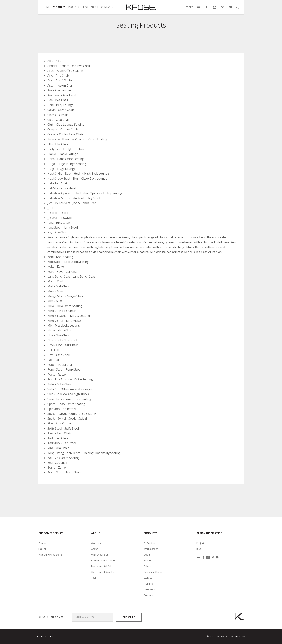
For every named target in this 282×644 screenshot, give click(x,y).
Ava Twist (54, 95)
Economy (54, 139)
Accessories (150, 589)
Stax (50, 423)
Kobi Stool (54, 262)
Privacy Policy (44, 636)
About (94, 549)
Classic (52, 115)
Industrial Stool (58, 198)
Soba (51, 384)
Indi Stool (54, 188)
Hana (51, 159)
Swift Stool (55, 428)
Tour (94, 578)
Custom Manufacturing (104, 560)
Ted (50, 438)
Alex (50, 61)
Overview (96, 543)
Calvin (52, 110)
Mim (50, 301)
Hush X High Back (59, 174)
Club (51, 125)
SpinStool (54, 409)
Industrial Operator (61, 193)
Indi (50, 183)
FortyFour (54, 149)
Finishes (148, 595)
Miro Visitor (55, 321)
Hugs (51, 169)
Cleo (50, 120)
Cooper (53, 129)
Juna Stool (54, 227)
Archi (51, 71)
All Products (150, 543)
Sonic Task (55, 399)
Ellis (50, 144)
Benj (51, 105)
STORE (189, 7)
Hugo (51, 164)
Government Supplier (103, 572)
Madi (51, 281)
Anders (52, 66)
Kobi (51, 257)
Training (148, 584)
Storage (148, 578)
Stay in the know (49, 617)
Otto (51, 355)
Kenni (51, 237)
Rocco (51, 375)
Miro (51, 306)
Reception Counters (154, 572)
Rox (50, 379)
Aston (51, 85)
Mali (50, 286)
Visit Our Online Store (50, 555)
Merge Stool (56, 296)
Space (51, 404)
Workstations (151, 549)
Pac (50, 360)
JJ (48, 208)
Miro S (52, 311)
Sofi (50, 389)
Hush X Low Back (59, 178)
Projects (201, 543)
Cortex (52, 134)
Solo (50, 394)
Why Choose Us (100, 555)
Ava (50, 90)
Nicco (51, 330)
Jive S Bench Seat (59, 203)
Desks (147, 555)
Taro (51, 433)
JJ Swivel (53, 218)
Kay (50, 232)
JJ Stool (53, 213)
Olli (50, 350)
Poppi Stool (55, 369)
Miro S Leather (58, 316)
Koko (51, 267)
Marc (51, 291)
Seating (148, 560)
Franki (52, 154)
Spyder (52, 414)
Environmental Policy (103, 566)
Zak (50, 458)
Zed (50, 463)
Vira (50, 448)
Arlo (50, 76)
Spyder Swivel (57, 419)
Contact (43, 543)
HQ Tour (43, 549)
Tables (147, 566)
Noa (50, 335)
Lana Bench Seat (59, 276)
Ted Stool (54, 443)
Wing (51, 453)
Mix (50, 326)
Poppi (51, 365)
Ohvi (51, 345)
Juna (51, 223)
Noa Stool (54, 340)
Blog (199, 549)
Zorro (51, 468)
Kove (51, 272)
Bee (50, 100)
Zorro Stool (55, 472)
